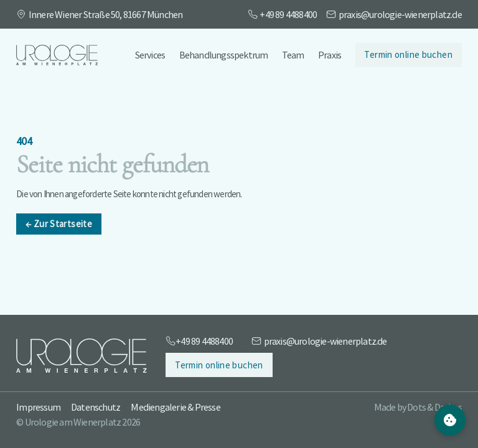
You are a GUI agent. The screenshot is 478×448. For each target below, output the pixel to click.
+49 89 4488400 (288, 14)
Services (150, 55)
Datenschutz (96, 407)
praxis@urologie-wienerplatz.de (400, 14)
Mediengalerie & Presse (175, 407)
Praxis (330, 55)
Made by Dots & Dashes (418, 407)
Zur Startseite (59, 224)
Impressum (38, 407)
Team (293, 55)
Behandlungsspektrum (224, 55)
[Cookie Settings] (450, 420)
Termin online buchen (408, 54)
